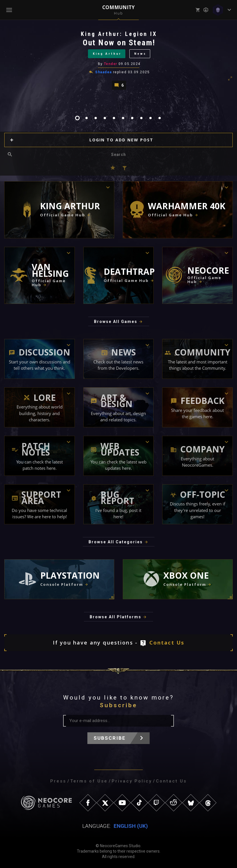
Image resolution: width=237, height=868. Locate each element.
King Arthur (107, 54)
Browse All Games (116, 322)
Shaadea (103, 72)
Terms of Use (89, 781)
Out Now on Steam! (119, 43)
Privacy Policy (132, 781)
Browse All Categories (116, 542)
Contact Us (167, 643)
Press (58, 781)
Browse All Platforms (116, 617)
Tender (111, 64)
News (140, 54)
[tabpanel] (118, 60)
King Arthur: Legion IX (119, 34)
